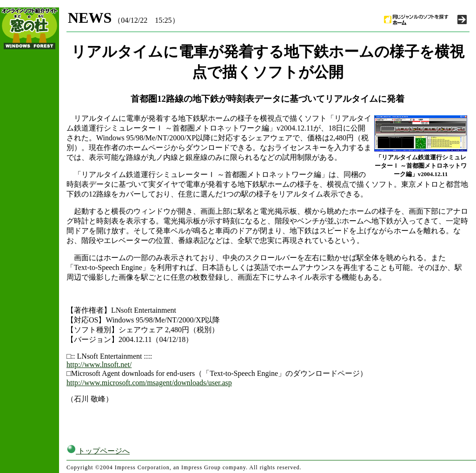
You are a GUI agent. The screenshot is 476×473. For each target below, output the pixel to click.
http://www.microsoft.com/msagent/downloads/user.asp (149, 383)
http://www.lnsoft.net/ (99, 365)
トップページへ (98, 451)
